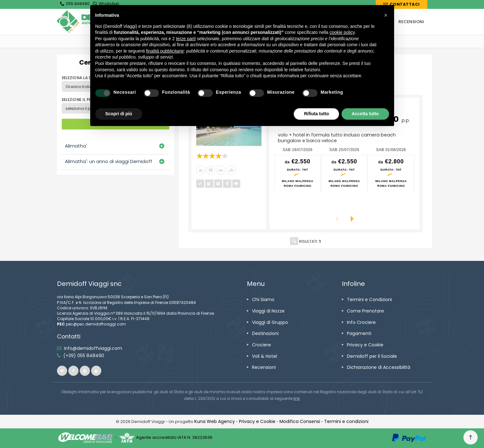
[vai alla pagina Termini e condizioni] (346, 421)
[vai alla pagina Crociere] (261, 345)
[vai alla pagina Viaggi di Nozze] (268, 311)
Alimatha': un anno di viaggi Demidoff (109, 161)
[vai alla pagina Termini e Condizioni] (369, 300)
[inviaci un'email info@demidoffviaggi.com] (93, 348)
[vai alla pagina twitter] (62, 371)
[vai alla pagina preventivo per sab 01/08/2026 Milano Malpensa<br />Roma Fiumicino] (391, 173)
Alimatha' (76, 146)
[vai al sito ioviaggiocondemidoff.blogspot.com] (96, 371)
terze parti (186, 39)
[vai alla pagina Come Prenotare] (365, 311)
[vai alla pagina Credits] (215, 421)
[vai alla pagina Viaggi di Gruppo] (270, 322)
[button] (386, 15)
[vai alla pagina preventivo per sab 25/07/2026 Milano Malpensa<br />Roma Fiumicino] (344, 173)
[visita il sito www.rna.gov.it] (297, 398)
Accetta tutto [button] (365, 114)
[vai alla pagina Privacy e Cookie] (365, 345)
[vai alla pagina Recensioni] (264, 367)
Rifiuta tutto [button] (316, 114)
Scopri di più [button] (119, 114)
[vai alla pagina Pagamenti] (359, 333)
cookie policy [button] (342, 32)
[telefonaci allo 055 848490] (84, 356)
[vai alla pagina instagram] (85, 371)
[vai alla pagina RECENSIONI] (411, 22)
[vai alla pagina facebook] (73, 371)
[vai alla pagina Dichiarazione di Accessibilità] (379, 367)
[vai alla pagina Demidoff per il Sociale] (372, 356)
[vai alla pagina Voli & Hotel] (264, 356)
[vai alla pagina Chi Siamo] (263, 300)
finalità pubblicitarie (165, 51)
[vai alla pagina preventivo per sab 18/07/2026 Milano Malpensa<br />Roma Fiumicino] (298, 173)
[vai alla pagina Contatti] (401, 4)
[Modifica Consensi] (300, 421)
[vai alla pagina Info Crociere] (361, 322)
